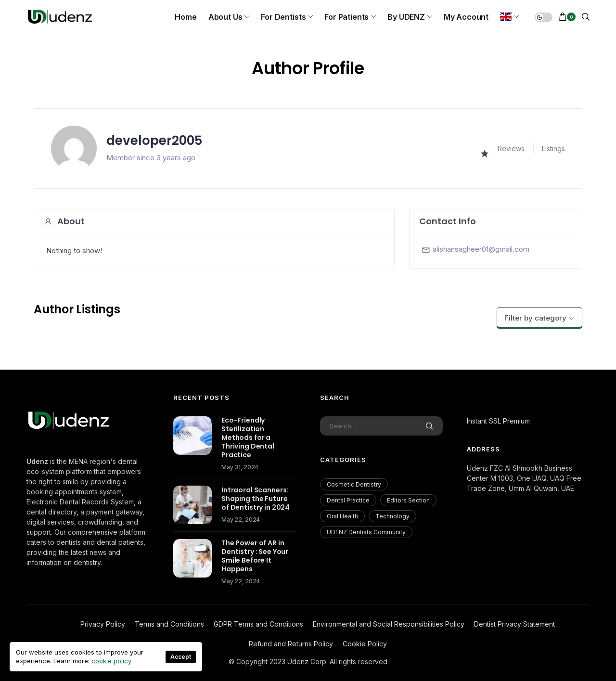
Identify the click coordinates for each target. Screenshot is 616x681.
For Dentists (283, 17)
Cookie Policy (365, 644)
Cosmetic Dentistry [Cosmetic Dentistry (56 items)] (354, 484)
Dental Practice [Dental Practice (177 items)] (348, 500)
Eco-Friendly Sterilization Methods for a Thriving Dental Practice (248, 437)
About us (225, 17)
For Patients (346, 17)
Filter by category (535, 318)
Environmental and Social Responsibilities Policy (389, 624)
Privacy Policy (103, 624)
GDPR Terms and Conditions (258, 624)
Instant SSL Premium (498, 421)
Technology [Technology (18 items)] (392, 516)
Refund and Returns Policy (291, 644)
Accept (181, 657)
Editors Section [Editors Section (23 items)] (408, 500)
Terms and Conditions (169, 624)
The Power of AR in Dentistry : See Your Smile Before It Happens (255, 556)
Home (186, 17)
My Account (466, 17)
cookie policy (111, 661)
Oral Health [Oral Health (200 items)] (342, 516)
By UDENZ (406, 17)
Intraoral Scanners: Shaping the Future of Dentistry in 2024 (256, 499)
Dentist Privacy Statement (514, 624)
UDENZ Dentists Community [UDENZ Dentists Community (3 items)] (366, 532)
